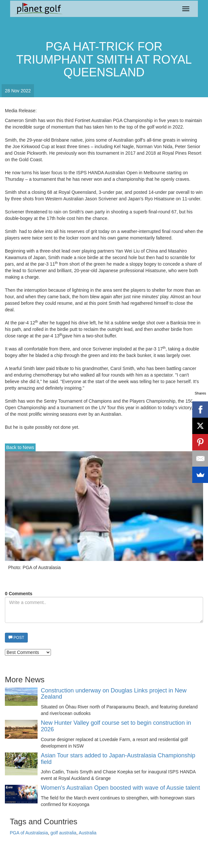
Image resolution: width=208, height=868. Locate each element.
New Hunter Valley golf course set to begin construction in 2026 (116, 726)
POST (16, 638)
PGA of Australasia (29, 833)
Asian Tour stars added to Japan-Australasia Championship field (118, 759)
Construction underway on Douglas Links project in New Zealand (114, 694)
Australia (88, 833)
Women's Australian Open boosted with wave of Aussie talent (120, 788)
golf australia (64, 833)
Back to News (20, 447)
